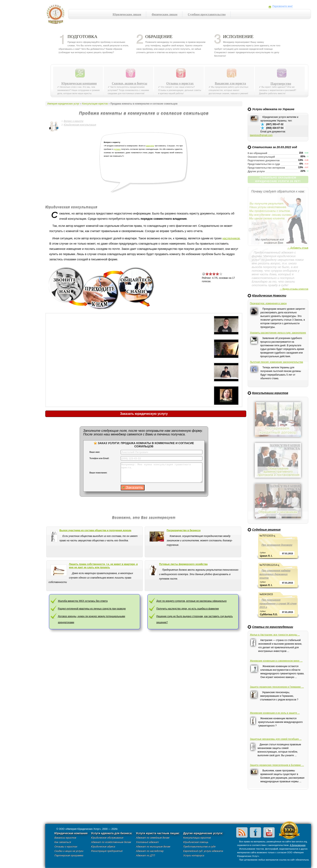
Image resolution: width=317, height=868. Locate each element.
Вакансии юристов (65, 838)
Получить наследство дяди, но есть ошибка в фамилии (188, 609)
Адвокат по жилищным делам (153, 847)
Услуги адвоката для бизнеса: (112, 833)
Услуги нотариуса (194, 855)
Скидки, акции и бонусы (129, 83)
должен (117, 149)
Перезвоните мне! (282, 6)
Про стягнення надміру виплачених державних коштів (275, 574)
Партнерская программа (69, 855)
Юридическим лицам (127, 14)
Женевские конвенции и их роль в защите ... (275, 713)
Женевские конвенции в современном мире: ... (276, 661)
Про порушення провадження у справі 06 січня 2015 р (278, 604)
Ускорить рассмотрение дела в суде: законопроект (278, 333)
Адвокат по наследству (150, 851)
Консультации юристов (270, 393)
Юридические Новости (269, 296)
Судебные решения (266, 530)
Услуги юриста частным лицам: (158, 833)
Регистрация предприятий (107, 851)
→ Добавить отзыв (298, 248)
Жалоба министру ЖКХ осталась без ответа (83, 601)
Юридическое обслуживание (107, 838)
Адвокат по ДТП (145, 855)
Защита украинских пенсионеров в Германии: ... (277, 687)
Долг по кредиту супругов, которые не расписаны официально (191, 601)
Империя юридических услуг (57, 15)
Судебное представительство (207, 14)
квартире (150, 146)
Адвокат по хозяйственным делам (111, 842)
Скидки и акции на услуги (69, 851)
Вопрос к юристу (73, 121)
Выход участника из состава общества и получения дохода (95, 530)
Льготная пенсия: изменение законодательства (276, 362)
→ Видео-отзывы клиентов (294, 289)
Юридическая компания (79, 83)
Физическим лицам (164, 14)
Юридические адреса (103, 847)
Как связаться (63, 842)
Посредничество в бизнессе (184, 530)
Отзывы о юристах (180, 83)
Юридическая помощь (196, 842)
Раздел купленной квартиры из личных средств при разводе (92, 609)
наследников (231, 238)
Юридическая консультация (80, 125)
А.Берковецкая (297, 845)
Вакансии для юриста (230, 83)
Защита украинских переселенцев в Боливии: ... (277, 765)
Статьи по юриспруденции (273, 627)
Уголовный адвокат (147, 842)
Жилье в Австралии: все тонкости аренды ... (275, 635)
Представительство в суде (199, 847)
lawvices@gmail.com (261, 135)
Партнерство (281, 83)
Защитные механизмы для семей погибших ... (276, 739)
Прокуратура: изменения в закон (268, 303)
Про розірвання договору (277, 545)
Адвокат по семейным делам (153, 838)
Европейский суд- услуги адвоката (203, 851)
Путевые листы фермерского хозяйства (183, 564)
